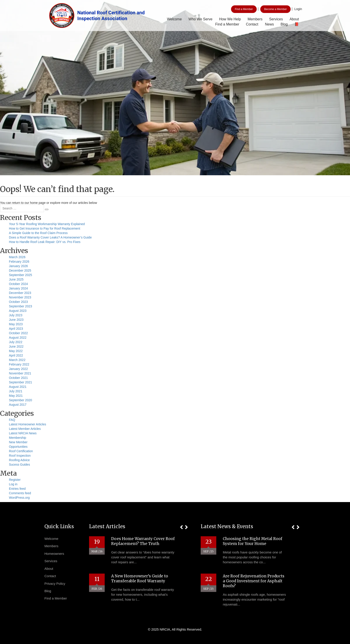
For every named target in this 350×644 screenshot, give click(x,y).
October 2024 (18, 284)
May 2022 (16, 351)
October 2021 (18, 378)
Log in (13, 484)
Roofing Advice (19, 460)
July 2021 (16, 391)
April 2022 (16, 355)
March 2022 (17, 360)
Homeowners (54, 554)
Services (276, 19)
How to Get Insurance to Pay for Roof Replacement (45, 228)
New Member (18, 442)
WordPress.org (19, 498)
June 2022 (16, 346)
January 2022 (18, 369)
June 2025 (16, 279)
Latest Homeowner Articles (28, 424)
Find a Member (244, 9)
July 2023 (16, 315)
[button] (181, 527)
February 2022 (19, 364)
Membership (18, 438)
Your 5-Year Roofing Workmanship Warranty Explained (47, 224)
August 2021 (18, 387)
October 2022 (18, 333)
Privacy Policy (55, 584)
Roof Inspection (20, 456)
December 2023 (20, 293)
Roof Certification (21, 451)
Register (15, 480)
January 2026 (18, 266)
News (269, 24)
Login (298, 9)
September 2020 (21, 400)
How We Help (230, 19)
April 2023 (16, 329)
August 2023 (18, 311)
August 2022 (18, 338)
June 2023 (16, 320)
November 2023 (20, 297)
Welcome (174, 19)
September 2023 (21, 306)
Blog (284, 24)
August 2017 (18, 405)
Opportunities (18, 447)
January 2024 (18, 288)
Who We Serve (200, 19)
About (294, 19)
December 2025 (20, 270)
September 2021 (21, 382)
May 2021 (16, 396)
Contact (252, 24)
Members (255, 19)
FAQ (12, 420)
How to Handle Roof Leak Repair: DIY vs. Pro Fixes (45, 242)
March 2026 (17, 257)
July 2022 (16, 342)
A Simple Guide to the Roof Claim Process (38, 233)
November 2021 (20, 373)
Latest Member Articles (25, 429)
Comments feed (20, 493)
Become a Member (275, 9)
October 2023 (18, 302)
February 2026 (19, 262)
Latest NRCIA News (23, 433)
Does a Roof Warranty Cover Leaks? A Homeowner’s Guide (50, 237)
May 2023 (16, 324)
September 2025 (21, 275)
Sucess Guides (19, 465)
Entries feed (17, 489)
